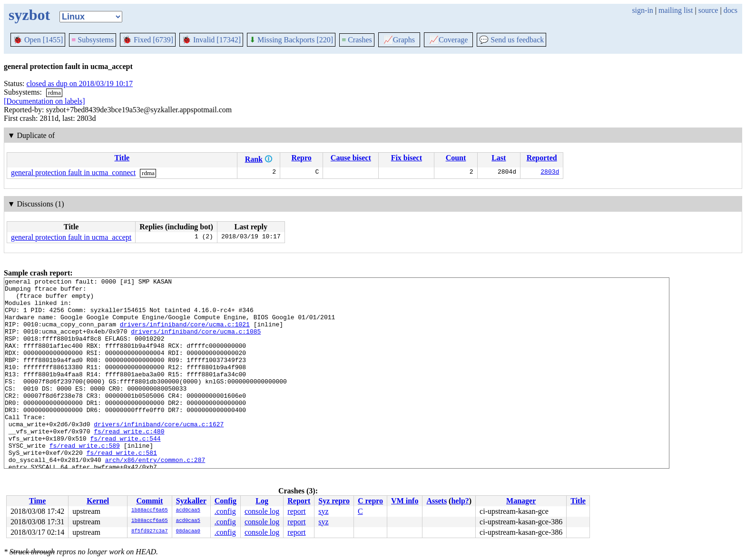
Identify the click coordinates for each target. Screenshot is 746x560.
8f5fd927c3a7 (150, 531)
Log (262, 501)
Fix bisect (407, 158)
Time (37, 501)
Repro (301, 158)
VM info (405, 501)
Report (299, 501)
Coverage (448, 40)
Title (122, 158)
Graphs (399, 40)
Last (499, 158)
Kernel (98, 501)
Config (226, 501)
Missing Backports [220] (291, 40)
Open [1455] (38, 40)
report (296, 511)
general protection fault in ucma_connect (73, 172)
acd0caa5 (188, 511)
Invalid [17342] (211, 40)
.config (225, 511)
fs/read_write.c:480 (129, 462)
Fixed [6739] (148, 40)
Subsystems (93, 40)
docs (731, 10)
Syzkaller (191, 501)
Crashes (357, 40)
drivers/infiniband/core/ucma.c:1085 (196, 343)
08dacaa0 (188, 531)
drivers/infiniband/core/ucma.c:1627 (159, 454)
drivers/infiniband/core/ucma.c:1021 (185, 334)
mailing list (676, 10)
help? (460, 501)
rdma (54, 93)
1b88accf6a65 (150, 511)
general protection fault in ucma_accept (71, 237)
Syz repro (334, 501)
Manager (521, 501)
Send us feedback (511, 40)
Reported (542, 158)
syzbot (29, 15)
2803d (550, 173)
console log (262, 511)
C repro (370, 501)
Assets (437, 501)
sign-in (642, 10)
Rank (254, 159)
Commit (149, 501)
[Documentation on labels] (44, 101)
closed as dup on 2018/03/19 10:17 (80, 84)
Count (456, 158)
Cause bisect (351, 158)
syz (323, 511)
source (708, 10)
